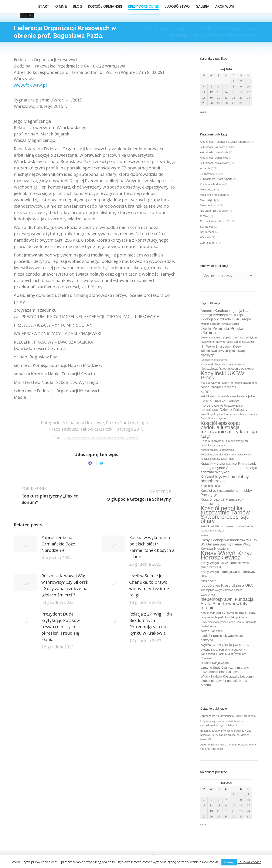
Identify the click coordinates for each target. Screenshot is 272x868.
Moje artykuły (208, 200)
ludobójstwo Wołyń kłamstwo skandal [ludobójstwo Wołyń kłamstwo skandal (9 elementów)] (222, 590)
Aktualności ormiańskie (214, 152)
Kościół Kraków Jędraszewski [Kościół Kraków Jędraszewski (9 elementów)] (217, 450)
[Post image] (25, 544)
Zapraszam (207, 243)
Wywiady (205, 237)
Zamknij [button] (229, 862)
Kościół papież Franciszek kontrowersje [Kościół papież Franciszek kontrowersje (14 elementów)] (222, 502)
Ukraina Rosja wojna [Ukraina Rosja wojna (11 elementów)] (215, 663)
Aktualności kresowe (83, 423)
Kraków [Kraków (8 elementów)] (204, 535)
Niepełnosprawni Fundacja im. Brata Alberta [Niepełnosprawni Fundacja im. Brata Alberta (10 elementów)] (228, 613)
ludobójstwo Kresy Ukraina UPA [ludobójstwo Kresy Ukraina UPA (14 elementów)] (227, 585)
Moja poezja (207, 190)
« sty (203, 111)
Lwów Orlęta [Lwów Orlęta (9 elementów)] (208, 595)
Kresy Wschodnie (211, 184)
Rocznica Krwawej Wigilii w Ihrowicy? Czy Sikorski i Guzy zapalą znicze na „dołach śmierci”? (65, 585)
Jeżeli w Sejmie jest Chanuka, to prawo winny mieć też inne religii (149, 585)
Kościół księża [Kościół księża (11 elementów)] (210, 486)
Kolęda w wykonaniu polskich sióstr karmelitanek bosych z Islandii (152, 547)
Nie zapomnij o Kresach (215, 211)
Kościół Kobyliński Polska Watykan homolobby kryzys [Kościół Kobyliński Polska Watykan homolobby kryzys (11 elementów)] (224, 443)
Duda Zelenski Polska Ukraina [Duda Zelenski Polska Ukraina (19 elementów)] (222, 331)
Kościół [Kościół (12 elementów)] (206, 392)
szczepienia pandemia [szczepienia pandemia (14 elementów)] (231, 645)
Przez (81, 429)
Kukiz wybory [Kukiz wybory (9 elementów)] (208, 581)
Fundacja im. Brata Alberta (216, 179)
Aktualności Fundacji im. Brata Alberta (223, 142)
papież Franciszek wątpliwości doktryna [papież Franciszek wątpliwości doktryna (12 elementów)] (222, 638)
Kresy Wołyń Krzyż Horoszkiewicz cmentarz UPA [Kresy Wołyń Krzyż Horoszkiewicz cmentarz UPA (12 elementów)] (225, 565)
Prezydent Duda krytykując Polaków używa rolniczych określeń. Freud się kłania (61, 627)
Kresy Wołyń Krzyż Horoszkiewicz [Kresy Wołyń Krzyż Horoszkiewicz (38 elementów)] (227, 555)
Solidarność (207, 232)
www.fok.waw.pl (30, 85)
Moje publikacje (210, 205)
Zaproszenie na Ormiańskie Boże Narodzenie (58, 544)
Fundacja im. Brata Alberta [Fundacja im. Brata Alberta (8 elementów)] (214, 360)
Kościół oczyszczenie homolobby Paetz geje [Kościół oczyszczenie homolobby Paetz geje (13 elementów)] (226, 493)
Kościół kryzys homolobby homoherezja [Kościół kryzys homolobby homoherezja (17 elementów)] (225, 479)
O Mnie (204, 216)
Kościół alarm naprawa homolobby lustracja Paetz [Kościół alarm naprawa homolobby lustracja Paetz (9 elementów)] (229, 396)
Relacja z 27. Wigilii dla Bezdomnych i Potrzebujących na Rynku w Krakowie (151, 624)
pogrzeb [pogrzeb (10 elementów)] (206, 645)
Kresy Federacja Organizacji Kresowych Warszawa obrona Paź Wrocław (102, 438)
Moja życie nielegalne (213, 195)
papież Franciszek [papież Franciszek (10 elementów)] (212, 631)
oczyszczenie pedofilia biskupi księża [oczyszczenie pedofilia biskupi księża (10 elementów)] (224, 617)
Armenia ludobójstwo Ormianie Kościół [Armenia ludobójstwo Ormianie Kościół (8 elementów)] (220, 324)
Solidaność (207, 227)
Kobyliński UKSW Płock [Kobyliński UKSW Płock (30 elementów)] (222, 375)
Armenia (205, 168)
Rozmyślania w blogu (127, 423)
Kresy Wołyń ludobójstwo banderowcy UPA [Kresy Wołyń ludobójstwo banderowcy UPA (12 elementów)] (228, 574)
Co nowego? (208, 174)
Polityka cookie (249, 862)
